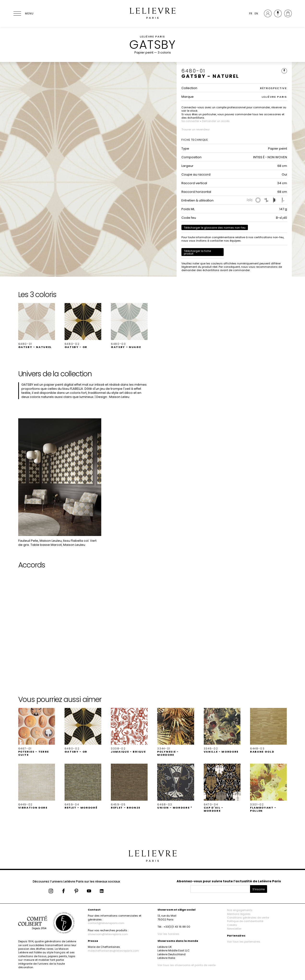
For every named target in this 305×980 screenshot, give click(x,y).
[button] (37, 326)
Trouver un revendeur (196, 129)
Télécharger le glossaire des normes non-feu (215, 228)
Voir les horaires (168, 934)
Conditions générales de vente (248, 918)
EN (256, 13)
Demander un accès (216, 121)
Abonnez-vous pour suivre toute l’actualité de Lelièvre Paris (229, 881)
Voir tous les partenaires (244, 942)
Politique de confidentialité (245, 921)
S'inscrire (259, 889)
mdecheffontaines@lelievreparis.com (113, 951)
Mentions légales (239, 914)
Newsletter (234, 929)
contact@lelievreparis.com (106, 923)
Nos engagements (240, 910)
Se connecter (190, 121)
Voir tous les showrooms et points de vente (186, 965)
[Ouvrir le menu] (23, 13)
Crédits (232, 925)
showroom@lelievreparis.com (108, 934)
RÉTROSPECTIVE (273, 88)
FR (251, 13)
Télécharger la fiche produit (197, 252)
